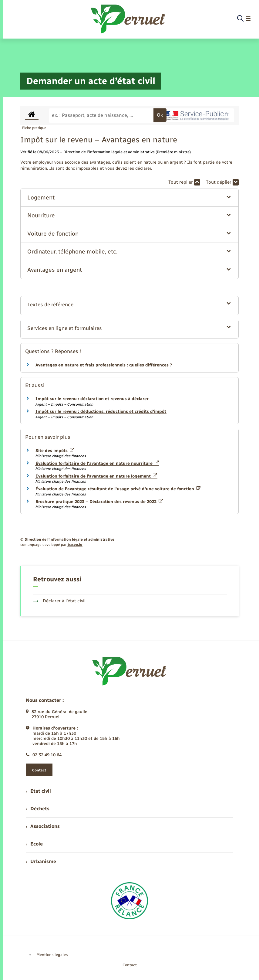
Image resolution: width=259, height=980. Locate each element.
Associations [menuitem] (43, 826)
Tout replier (184, 182)
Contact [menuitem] (130, 965)
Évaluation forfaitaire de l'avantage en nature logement (96, 476)
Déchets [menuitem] (38, 809)
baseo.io (75, 545)
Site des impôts (55, 451)
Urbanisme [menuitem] (41, 861)
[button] (129, 198)
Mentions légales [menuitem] (52, 955)
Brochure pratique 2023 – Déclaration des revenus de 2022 (99, 502)
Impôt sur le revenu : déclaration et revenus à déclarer (92, 399)
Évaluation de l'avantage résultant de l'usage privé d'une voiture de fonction (118, 489)
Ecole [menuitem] (34, 844)
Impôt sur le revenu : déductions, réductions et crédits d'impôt (101, 412)
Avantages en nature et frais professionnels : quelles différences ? (104, 365)
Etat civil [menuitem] (38, 791)
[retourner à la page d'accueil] (128, 19)
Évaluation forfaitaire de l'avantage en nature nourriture (97, 463)
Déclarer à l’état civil (59, 601)
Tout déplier (222, 182)
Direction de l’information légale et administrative (69, 539)
